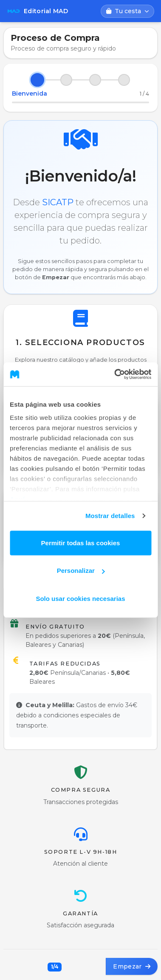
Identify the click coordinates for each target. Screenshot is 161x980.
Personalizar (81, 571)
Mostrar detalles (110, 516)
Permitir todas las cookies (81, 542)
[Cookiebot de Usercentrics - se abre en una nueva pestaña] (115, 374)
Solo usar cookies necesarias (80, 598)
